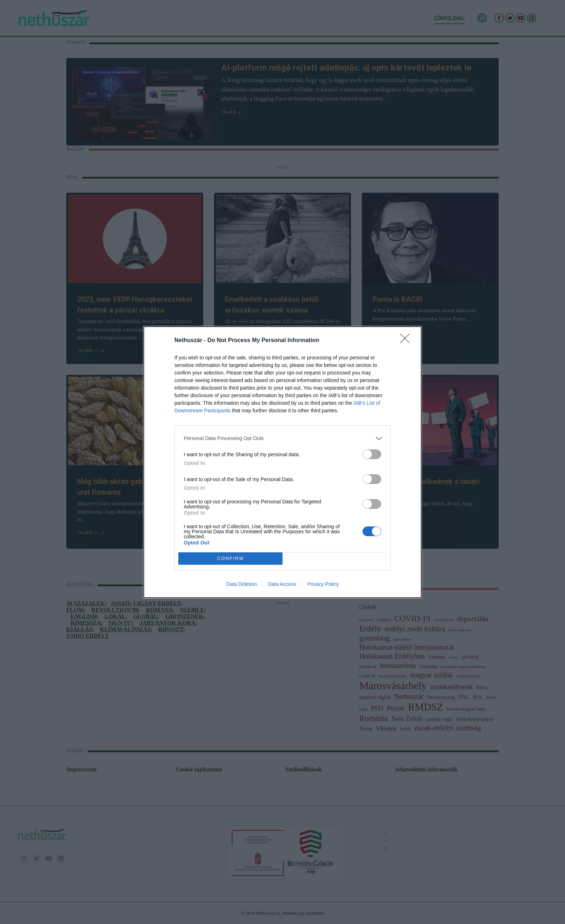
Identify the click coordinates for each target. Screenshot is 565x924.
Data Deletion (242, 584)
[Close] (407, 341)
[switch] (372, 454)
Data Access (282, 584)
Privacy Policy (323, 584)
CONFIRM (230, 558)
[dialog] (282, 462)
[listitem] (282, 438)
